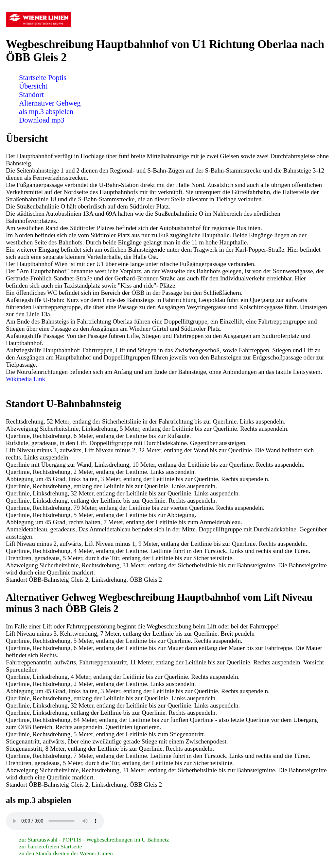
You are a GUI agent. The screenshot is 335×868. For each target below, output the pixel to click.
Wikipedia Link (26, 379)
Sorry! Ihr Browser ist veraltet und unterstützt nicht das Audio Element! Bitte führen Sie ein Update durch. (55, 821)
